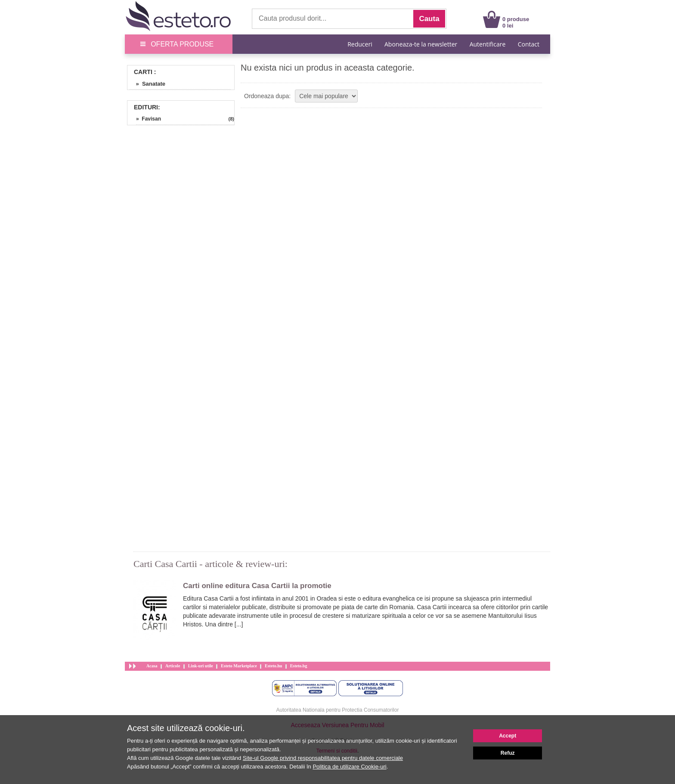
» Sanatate (147, 84)
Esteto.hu (273, 666)
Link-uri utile (201, 666)
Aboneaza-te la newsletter (421, 44)
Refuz (508, 753)
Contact (529, 44)
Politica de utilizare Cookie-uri (349, 767)
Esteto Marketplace (239, 666)
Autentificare (488, 44)
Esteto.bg (299, 666)
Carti (143, 72)
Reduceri (360, 44)
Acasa (152, 666)
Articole (173, 666)
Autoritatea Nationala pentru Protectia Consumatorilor (338, 710)
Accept (508, 736)
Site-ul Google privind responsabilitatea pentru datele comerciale (323, 758)
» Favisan (149, 119)
